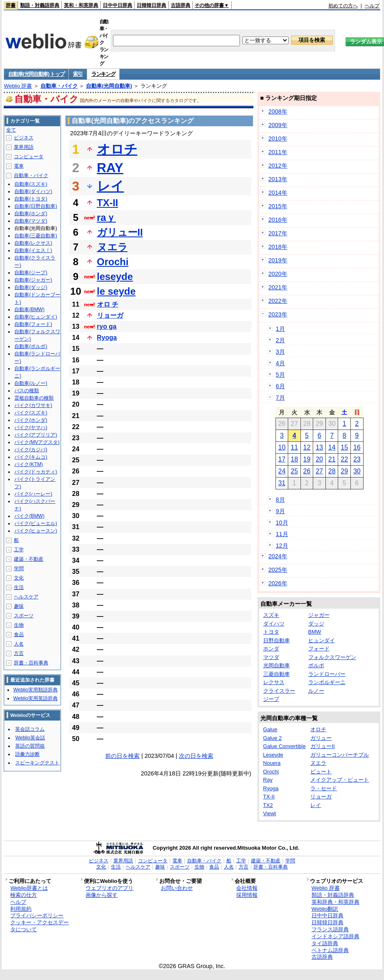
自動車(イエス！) (33, 250)
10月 (282, 523)
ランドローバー (327, 674)
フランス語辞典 (330, 929)
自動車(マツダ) (31, 221)
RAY (110, 168)
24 (282, 471)
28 (332, 471)
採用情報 (247, 895)
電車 (19, 166)
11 (294, 447)
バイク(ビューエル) (36, 523)
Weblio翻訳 (325, 909)
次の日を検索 (196, 756)
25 (294, 471)
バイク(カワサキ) (33, 405)
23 (357, 459)
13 (319, 447)
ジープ (271, 699)
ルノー (316, 691)
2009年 (278, 125)
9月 (280, 511)
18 (294, 459)
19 (307, 459)
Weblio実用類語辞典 (35, 690)
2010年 (278, 139)
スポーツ (24, 616)
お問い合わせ (177, 888)
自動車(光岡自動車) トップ (36, 74)
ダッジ (316, 624)
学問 (19, 568)
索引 (78, 74)
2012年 (278, 166)
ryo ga (107, 326)
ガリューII (120, 232)
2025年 (278, 570)
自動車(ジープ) (31, 273)
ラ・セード (324, 788)
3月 (280, 352)
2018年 (278, 247)
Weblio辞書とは (29, 888)
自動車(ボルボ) (31, 346)
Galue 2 (273, 738)
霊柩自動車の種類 (34, 398)
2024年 (278, 556)
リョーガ (110, 315)
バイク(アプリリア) (36, 435)
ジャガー (319, 615)
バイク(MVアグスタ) (37, 442)
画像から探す (102, 895)
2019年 (278, 260)
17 (282, 459)
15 (344, 447)
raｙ (107, 217)
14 (332, 447)
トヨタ (271, 632)
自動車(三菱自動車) (36, 236)
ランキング (103, 74)
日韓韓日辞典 (151, 5)
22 (344, 459)
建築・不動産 (29, 559)
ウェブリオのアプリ (110, 888)
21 (332, 459)
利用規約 (21, 909)
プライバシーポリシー (37, 915)
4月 (280, 363)
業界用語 (24, 147)
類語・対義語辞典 (40, 5)
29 (344, 471)
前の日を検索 (122, 756)
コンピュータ (29, 157)
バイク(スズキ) (31, 413)
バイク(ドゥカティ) (36, 472)
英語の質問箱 (30, 746)
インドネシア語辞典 (335, 936)
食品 (19, 634)
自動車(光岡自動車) (109, 86)
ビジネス (24, 138)
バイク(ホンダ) (31, 420)
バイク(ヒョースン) (36, 531)
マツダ (271, 657)
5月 (280, 375)
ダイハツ (274, 624)
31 (282, 483)
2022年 (278, 301)
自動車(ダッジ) (31, 287)
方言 (19, 653)
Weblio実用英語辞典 (35, 698)
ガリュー (321, 738)
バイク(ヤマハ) (31, 427)
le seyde (116, 291)
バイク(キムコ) (31, 457)
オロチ (117, 149)
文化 (19, 578)
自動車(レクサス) (33, 243)
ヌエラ (112, 247)
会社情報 (247, 888)
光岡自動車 (277, 665)
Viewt (270, 813)
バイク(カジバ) (31, 450)
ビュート (321, 772)
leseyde (115, 276)
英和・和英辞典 (81, 5)
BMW (315, 632)
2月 (280, 340)
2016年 (278, 220)
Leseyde (273, 755)
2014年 (278, 193)
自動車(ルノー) (31, 383)
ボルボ (316, 665)
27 (319, 471)
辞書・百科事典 (31, 663)
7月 (280, 398)
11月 (282, 534)
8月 (280, 500)
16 (357, 447)
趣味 (19, 606)
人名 (19, 644)
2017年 (278, 233)
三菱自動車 (277, 674)
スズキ (271, 615)
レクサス (274, 682)
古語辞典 (181, 5)
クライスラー (279, 691)
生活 (19, 587)
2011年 (278, 152)
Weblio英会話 (30, 738)
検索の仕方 (24, 895)
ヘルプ (372, 6)
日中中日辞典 (117, 5)
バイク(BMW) (29, 516)
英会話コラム (30, 729)
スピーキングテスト (37, 763)
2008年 (278, 111)
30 (357, 471)
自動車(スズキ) (31, 184)
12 (307, 447)
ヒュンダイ (322, 640)
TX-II (108, 203)
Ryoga (107, 338)
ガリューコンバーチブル (340, 755)
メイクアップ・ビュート (340, 780)
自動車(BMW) (29, 309)
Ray (268, 780)
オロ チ (108, 304)
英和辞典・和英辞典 (335, 902)
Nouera (272, 763)
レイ (111, 186)
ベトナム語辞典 (330, 950)
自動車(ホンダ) (31, 214)
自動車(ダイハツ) (33, 191)
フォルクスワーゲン (332, 657)
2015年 (278, 206)
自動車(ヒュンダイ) (36, 317)
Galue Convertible (285, 746)
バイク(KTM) (28, 464)
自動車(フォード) (33, 324)
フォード (319, 649)
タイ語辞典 (325, 943)
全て (11, 130)
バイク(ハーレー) (33, 494)
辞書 (11, 5)
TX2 (268, 805)
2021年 (278, 287)
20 (319, 459)
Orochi (113, 262)
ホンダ (271, 649)
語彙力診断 (27, 754)
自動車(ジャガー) (33, 280)
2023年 (278, 314)
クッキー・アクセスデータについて (40, 926)
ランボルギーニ (327, 682)
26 (307, 471)
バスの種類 (27, 391)
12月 (282, 546)
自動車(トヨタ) (31, 199)
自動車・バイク (59, 86)
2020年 (278, 274)
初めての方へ (343, 6)
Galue (270, 729)
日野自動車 (277, 640)
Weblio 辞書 (18, 86)
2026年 (278, 583)
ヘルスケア (26, 597)
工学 (19, 550)
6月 (280, 386)
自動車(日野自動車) (36, 206)
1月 (280, 329)
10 (282, 447)
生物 (19, 625)
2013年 (278, 179)
